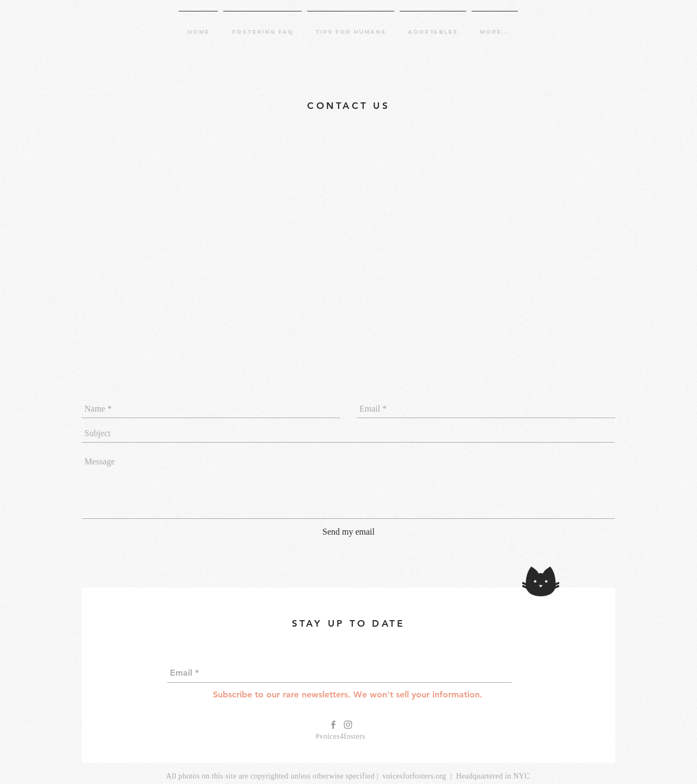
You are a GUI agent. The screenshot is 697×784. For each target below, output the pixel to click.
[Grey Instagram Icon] (348, 725)
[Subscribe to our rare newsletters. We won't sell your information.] (348, 695)
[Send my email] (348, 532)
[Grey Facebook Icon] (333, 725)
